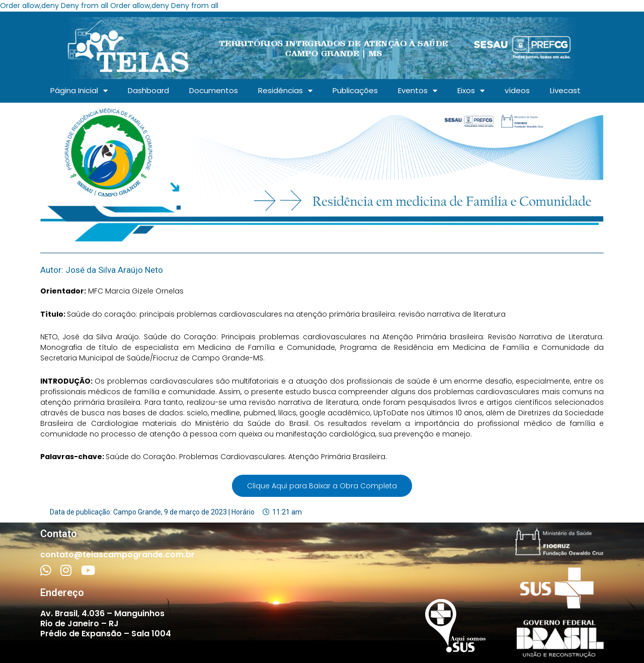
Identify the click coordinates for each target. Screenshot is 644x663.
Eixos (471, 91)
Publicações (355, 90)
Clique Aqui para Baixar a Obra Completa (322, 486)
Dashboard (148, 90)
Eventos (418, 91)
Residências (285, 91)
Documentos (214, 90)
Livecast (565, 90)
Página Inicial (79, 91)
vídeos (517, 90)
